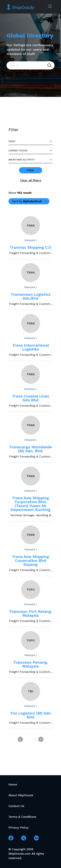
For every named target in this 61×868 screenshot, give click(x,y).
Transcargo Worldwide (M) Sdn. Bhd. (30, 449)
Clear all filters (31, 180)
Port (12, 141)
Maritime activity (22, 160)
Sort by (27, 201)
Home (13, 784)
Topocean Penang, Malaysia (30, 664)
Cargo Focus (18, 150)
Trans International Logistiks (31, 347)
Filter (31, 170)
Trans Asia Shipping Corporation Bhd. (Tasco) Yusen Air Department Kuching (30, 504)
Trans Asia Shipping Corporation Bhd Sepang (30, 561)
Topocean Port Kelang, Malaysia (30, 613)
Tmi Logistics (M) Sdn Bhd (30, 715)
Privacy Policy (19, 827)
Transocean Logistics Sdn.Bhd (31, 296)
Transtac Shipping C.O (30, 247)
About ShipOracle (21, 795)
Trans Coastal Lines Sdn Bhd (31, 398)
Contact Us (16, 806)
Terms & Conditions (22, 817)
